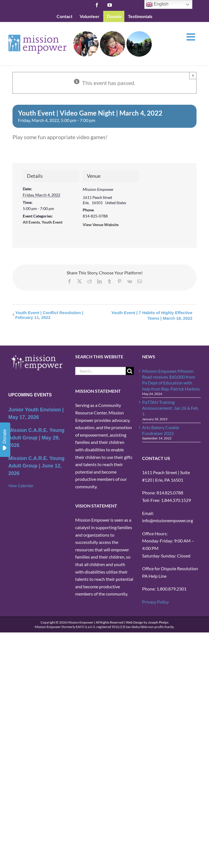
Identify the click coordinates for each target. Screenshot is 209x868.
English (157, 4)
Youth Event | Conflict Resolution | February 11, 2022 (49, 315)
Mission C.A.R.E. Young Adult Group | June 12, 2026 (36, 466)
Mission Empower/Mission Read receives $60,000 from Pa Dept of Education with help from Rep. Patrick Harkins (171, 380)
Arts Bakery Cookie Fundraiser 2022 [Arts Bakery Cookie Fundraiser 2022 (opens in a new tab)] (161, 430)
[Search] (130, 371)
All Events (31, 222)
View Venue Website (101, 225)
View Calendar (21, 486)
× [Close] (193, 75)
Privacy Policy (155, 602)
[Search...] (100, 371)
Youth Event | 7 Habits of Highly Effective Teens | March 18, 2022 (152, 315)
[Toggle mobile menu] (192, 37)
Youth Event (52, 222)
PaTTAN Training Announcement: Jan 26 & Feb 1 (170, 408)
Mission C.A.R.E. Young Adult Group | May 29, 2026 (36, 438)
